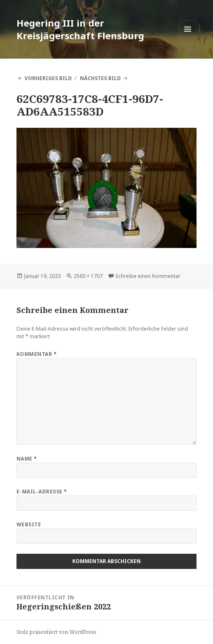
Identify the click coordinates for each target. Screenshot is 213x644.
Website (29, 524)
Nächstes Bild (100, 78)
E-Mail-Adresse (42, 492)
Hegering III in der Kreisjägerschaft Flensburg (80, 29)
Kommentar (37, 354)
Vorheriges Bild (48, 78)
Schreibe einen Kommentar (148, 276)
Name (27, 459)
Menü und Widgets (188, 38)
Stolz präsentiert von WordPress (56, 632)
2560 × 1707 (88, 276)
